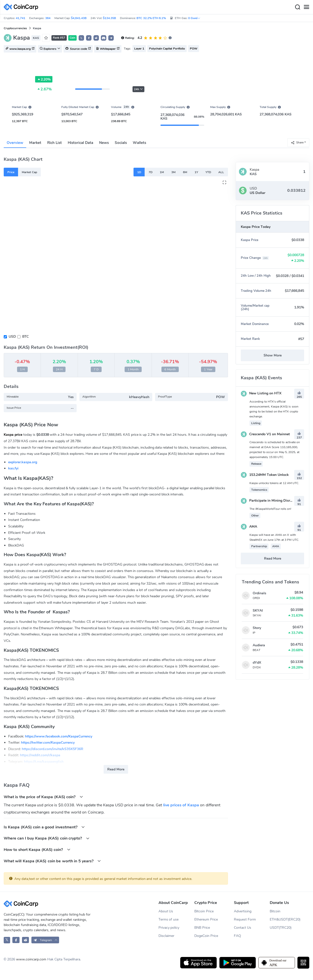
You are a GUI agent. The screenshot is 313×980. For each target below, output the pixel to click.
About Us (166, 911)
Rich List (55, 143)
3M (173, 172)
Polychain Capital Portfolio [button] (167, 49)
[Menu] (306, 7)
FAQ (237, 936)
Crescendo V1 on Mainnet (265, 434)
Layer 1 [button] (139, 49)
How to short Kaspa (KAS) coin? (37, 850)
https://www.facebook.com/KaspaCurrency (59, 736)
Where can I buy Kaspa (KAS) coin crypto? (47, 838)
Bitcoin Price (204, 911)
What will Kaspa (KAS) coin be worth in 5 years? (52, 861)
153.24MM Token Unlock (265, 475)
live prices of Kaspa (181, 805)
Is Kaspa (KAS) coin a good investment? (44, 827)
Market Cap (29, 172)
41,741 (21, 18)
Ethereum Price (206, 919)
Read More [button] (116, 769)
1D (139, 172)
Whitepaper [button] (108, 49)
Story (257, 628)
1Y (196, 172)
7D (151, 172)
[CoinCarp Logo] (22, 7)
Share (297, 142)
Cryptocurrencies (15, 28)
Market (35, 143)
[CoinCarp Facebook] (16, 940)
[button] (89, 38)
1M (162, 172)
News (104, 143)
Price (11, 172)
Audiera (259, 645)
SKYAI (258, 611)
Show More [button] (273, 355)
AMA (249, 527)
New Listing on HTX (261, 393)
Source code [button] (78, 49)
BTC (25, 337)
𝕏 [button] (81, 38)
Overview (15, 143)
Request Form (245, 919)
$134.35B (109, 18)
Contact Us (243, 928)
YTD (208, 172)
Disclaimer (166, 936)
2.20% (44, 79)
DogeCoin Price (206, 936)
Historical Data (80, 143)
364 (48, 18)
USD (12, 337)
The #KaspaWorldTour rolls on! (270, 509)
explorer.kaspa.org (23, 462)
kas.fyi (13, 468)
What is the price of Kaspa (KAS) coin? (43, 797)
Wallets (139, 143)
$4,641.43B (79, 18)
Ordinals (259, 593)
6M (185, 172)
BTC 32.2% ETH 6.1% (151, 18)
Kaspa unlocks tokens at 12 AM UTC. (274, 483)
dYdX (257, 663)
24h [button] (138, 89)
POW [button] (194, 49)
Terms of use (169, 919)
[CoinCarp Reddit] (26, 940)
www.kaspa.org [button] (20, 49)
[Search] (297, 7)
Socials (121, 143)
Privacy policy (169, 928)
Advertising (243, 911)
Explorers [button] (50, 49)
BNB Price (202, 928)
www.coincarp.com (31, 959)
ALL (221, 172)
